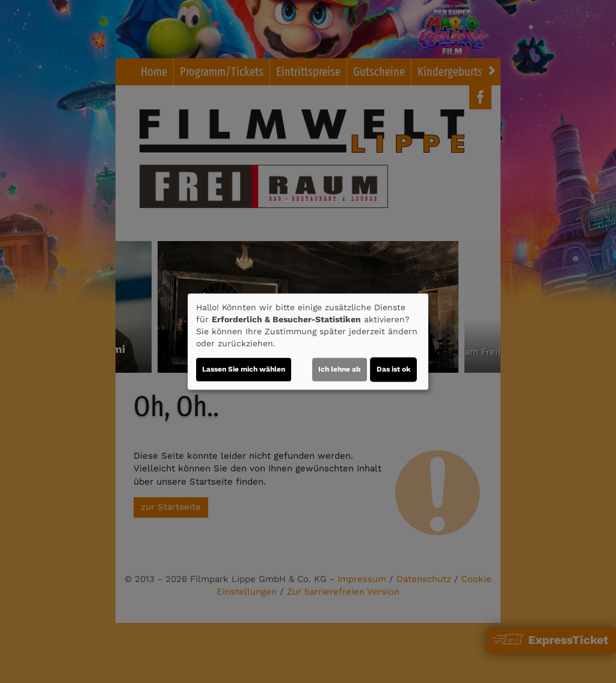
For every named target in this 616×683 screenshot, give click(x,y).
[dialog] (308, 341)
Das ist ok (393, 369)
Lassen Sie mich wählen (244, 369)
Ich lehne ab (340, 369)
